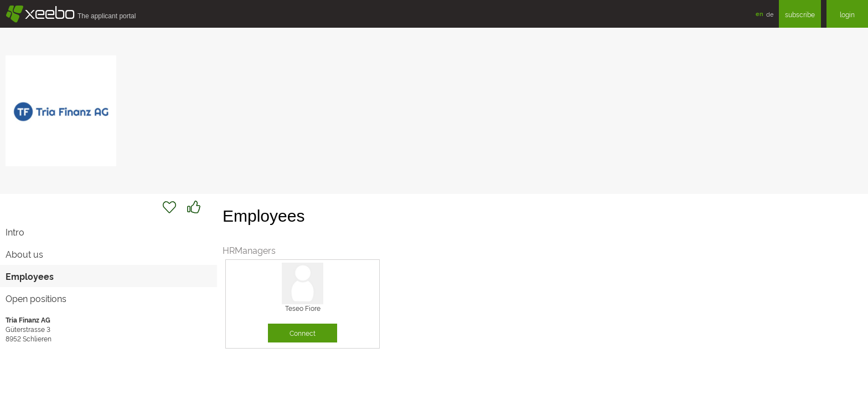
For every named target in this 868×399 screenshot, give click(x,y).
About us (24, 254)
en (759, 14)
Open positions (36, 298)
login (847, 14)
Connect (303, 333)
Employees (30, 276)
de (770, 14)
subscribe (800, 14)
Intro (15, 232)
